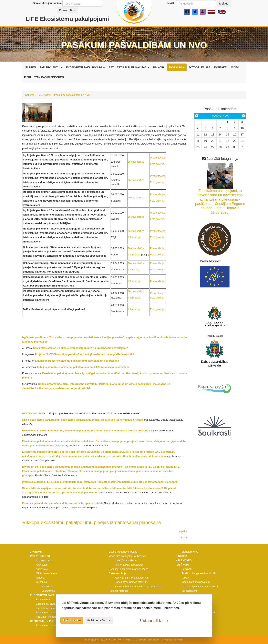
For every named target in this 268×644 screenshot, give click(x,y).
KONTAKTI (221, 67)
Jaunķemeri (48, 591)
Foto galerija (157, 164)
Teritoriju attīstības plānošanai (131, 578)
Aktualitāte (42, 569)
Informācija (134, 237)
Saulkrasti (47, 586)
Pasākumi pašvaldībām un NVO (72, 95)
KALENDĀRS (184, 560)
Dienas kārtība (136, 162)
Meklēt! (224, 3)
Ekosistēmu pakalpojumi (50, 604)
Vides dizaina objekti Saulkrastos (127, 556)
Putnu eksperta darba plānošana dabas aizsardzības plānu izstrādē (63, 503)
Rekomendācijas (118, 573)
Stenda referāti (190, 552)
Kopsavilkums (44, 560)
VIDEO (235, 67)
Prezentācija (157, 248)
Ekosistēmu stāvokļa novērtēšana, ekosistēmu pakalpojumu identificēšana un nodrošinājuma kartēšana (85, 431)
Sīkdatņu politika (155, 621)
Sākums (30, 95)
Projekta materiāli (119, 591)
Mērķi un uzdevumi (47, 573)
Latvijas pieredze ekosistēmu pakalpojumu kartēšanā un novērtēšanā (77, 361)
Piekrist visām (72, 620)
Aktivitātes (42, 565)
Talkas (185, 578)
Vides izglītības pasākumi (196, 582)
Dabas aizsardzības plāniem (131, 582)
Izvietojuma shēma (125, 560)
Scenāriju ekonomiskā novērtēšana (129, 569)
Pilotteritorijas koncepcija (129, 565)
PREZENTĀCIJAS (33, 413)
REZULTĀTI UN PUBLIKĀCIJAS (129, 67)
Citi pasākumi (189, 591)
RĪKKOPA (159, 67)
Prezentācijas (158, 158)
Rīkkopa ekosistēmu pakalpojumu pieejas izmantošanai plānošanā (92, 522)
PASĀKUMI (177, 67)
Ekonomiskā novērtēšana (123, 552)
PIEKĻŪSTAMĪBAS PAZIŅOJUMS (44, 77)
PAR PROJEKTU (51, 67)
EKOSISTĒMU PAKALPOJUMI (85, 67)
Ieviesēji (41, 578)
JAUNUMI (30, 67)
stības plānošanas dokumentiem (146, 456)
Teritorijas (41, 582)
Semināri (186, 569)
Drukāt (184, 538)
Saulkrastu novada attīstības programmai (138, 586)
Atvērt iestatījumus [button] (98, 620)
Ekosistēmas (43, 599)
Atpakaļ (183, 531)
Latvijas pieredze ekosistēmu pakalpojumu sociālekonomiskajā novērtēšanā (83, 367)
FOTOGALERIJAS (199, 67)
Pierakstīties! (67, 10)
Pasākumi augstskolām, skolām (199, 573)
